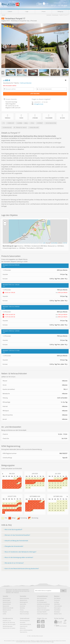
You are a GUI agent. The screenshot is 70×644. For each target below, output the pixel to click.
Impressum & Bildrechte (24, 627)
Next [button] (65, 47)
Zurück (4, 15)
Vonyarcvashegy (24, 612)
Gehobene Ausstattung (43, 604)
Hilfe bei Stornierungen (9, 624)
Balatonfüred (23, 600)
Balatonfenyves (7, 602)
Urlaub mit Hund (42, 608)
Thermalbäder (58, 606)
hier (53, 642)
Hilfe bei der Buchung (9, 622)
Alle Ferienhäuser (42, 598)
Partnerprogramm (25, 620)
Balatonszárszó (7, 610)
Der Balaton (57, 598)
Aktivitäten (57, 604)
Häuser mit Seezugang (43, 610)
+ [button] (5, 222)
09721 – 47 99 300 (58, 5)
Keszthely (22, 606)
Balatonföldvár (7, 604)
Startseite (49, 15)
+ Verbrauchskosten (25, 83)
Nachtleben (57, 610)
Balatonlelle (6, 606)
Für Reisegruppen (42, 602)
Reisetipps (57, 612)
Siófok (4, 614)
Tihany (22, 610)
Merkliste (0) (57, 3)
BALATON (36, 636)
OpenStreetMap (54, 243)
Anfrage (65, 3)
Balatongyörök (24, 602)
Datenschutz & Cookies (9, 628)
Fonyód (5, 612)
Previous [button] (5, 47)
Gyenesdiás (23, 604)
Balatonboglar (7, 600)
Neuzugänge (40, 600)
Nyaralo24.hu (24, 632)
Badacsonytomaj (24, 598)
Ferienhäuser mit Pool (43, 606)
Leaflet (44, 243)
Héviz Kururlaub (24, 614)
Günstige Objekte (42, 612)
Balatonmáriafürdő (8, 608)
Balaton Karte (58, 614)
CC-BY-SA (65, 243)
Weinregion (57, 608)
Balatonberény (7, 598)
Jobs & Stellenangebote (26, 630)
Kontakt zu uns (7, 620)
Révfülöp (22, 608)
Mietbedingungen (8, 626)
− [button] (5, 224)
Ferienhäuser (55, 15)
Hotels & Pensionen (42, 614)
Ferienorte (57, 600)
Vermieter (23, 622)
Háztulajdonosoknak (25, 624)
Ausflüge (57, 602)
